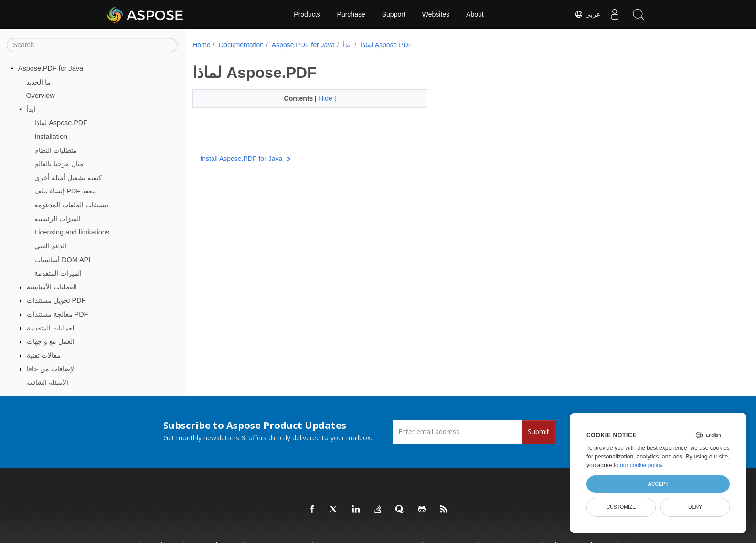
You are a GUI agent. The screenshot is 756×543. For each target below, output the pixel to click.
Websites (436, 14)
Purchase (351, 14)
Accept (658, 484)
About (475, 14)
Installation (51, 137)
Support (394, 14)
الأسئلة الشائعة (47, 383)
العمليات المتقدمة (51, 328)
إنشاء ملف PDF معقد (65, 191)
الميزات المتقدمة (58, 273)
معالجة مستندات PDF (58, 314)
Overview (41, 96)
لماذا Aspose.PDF (61, 123)
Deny (695, 507)
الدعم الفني (50, 246)
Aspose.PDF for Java (51, 68)
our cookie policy (641, 465)
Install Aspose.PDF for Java (245, 159)
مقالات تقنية (44, 355)
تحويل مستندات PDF (56, 300)
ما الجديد (38, 82)
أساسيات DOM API (62, 260)
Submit (538, 431)
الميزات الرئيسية (58, 219)
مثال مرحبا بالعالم (59, 164)
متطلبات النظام (56, 150)
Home (201, 45)
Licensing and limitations (72, 232)
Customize (621, 507)
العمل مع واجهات (51, 341)
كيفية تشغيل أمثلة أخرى (68, 178)
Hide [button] (318, 98)
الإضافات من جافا (51, 369)
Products (307, 14)
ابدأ (31, 109)
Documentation (241, 45)
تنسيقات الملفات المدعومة (71, 205)
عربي (587, 14)
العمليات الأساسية (52, 287)
